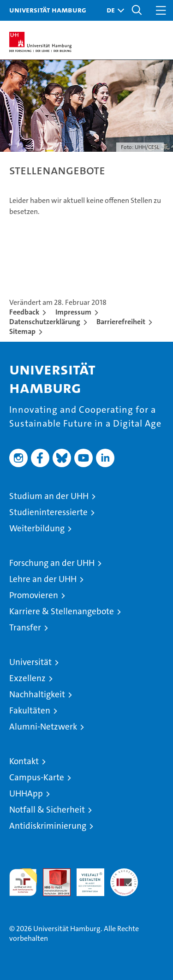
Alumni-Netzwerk (43, 727)
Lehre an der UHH (43, 579)
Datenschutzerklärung (45, 322)
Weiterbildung (37, 528)
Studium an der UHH (49, 496)
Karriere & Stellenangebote (62, 611)
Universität (30, 662)
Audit (52, 873)
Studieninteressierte (48, 512)
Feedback (24, 312)
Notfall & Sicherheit (47, 810)
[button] (113, 10)
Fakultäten (30, 710)
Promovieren (34, 595)
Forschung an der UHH (52, 563)
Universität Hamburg (48, 10)
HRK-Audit (85, 878)
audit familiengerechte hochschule (23, 882)
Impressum (73, 312)
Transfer (25, 627)
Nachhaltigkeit (37, 694)
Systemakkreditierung (124, 873)
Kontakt (24, 761)
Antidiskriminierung (48, 826)
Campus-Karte (37, 777)
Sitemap (22, 331)
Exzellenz (27, 678)
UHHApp (26, 793)
